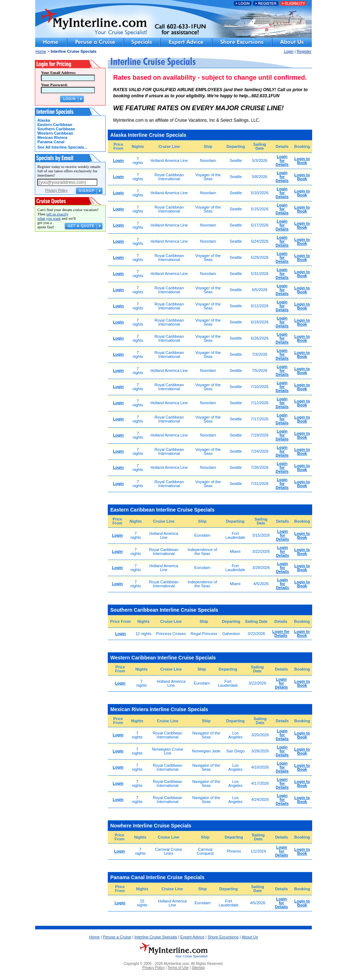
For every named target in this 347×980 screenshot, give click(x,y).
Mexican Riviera (52, 137)
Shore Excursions (223, 937)
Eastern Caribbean (55, 125)
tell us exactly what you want (53, 216)
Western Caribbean (55, 133)
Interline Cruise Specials (156, 937)
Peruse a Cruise (117, 937)
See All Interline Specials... (62, 147)
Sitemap (198, 968)
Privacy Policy (56, 190)
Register (304, 51)
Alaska (44, 120)
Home (41, 51)
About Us (250, 937)
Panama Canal (51, 142)
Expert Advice (192, 937)
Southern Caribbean (56, 129)
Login (289, 51)
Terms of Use (178, 968)
